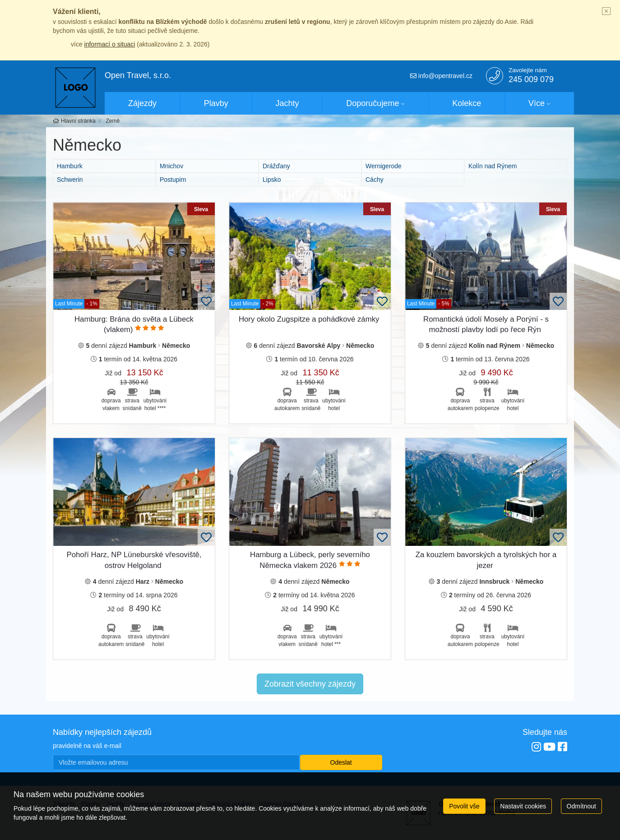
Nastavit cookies (523, 806)
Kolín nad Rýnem (493, 166)
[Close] (606, 12)
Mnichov (171, 166)
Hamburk (70, 166)
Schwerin (70, 180)
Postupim (173, 180)
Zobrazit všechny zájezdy (310, 684)
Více (537, 103)
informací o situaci (110, 44)
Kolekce (467, 103)
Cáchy (375, 180)
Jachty (287, 103)
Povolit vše (464, 806)
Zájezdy (142, 103)
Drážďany (276, 166)
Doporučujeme (372, 103)
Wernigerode (384, 166)
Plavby (216, 103)
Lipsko (272, 180)
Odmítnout (581, 806)
